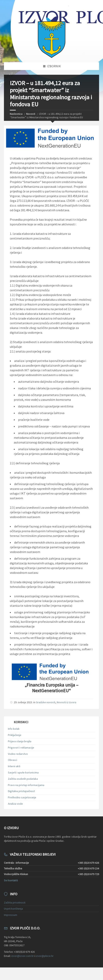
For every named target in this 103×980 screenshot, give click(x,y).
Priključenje (15, 735)
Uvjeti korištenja (13, 909)
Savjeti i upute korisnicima (23, 772)
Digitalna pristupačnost (21, 791)
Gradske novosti (46, 702)
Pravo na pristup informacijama (26, 785)
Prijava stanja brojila (20, 741)
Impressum (11, 915)
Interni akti (14, 766)
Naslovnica (16, 114)
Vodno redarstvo (18, 754)
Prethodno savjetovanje (22, 797)
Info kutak (14, 729)
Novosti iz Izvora (66, 702)
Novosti (31, 114)
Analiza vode (15, 804)
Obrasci (13, 760)
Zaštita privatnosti (15, 903)
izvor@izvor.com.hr (23, 956)
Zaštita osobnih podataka (23, 779)
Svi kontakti (11, 880)
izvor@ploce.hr (45, 956)
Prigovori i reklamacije (21, 748)
